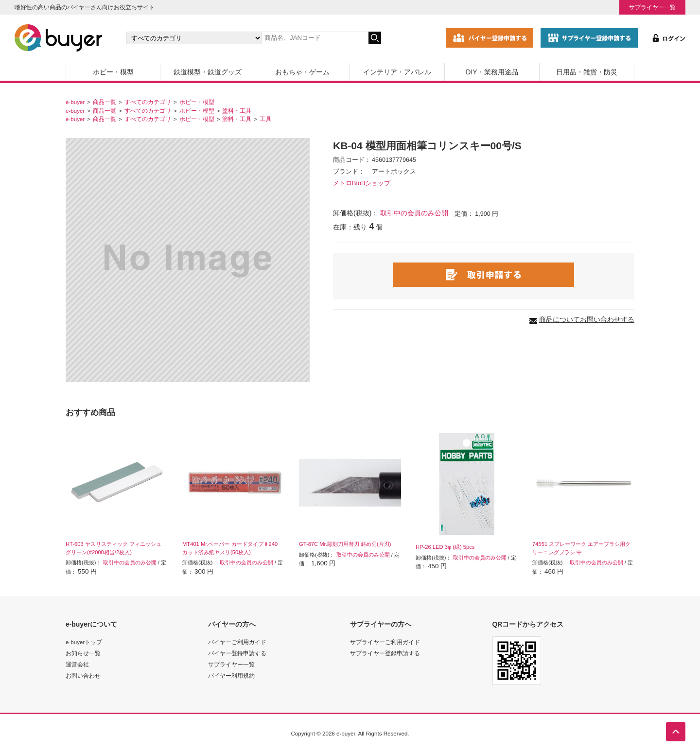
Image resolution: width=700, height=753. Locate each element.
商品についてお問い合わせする (587, 319)
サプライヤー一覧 (652, 7)
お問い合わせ (83, 675)
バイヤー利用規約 (231, 675)
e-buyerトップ (84, 642)
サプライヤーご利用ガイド (385, 642)
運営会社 (77, 664)
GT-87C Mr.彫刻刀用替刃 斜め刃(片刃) (345, 544)
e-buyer (75, 102)
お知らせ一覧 (83, 653)
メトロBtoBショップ (362, 183)
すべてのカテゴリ (148, 102)
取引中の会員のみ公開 (414, 213)
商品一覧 (105, 102)
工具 (265, 119)
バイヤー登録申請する (237, 653)
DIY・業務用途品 (492, 72)
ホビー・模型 (113, 72)
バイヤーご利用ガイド (237, 642)
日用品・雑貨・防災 (587, 72)
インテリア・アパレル (397, 72)
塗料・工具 (237, 111)
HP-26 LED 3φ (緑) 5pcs (445, 547)
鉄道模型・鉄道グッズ (208, 72)
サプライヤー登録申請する (385, 653)
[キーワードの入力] (315, 38)
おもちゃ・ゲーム (302, 72)
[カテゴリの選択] (194, 38)
